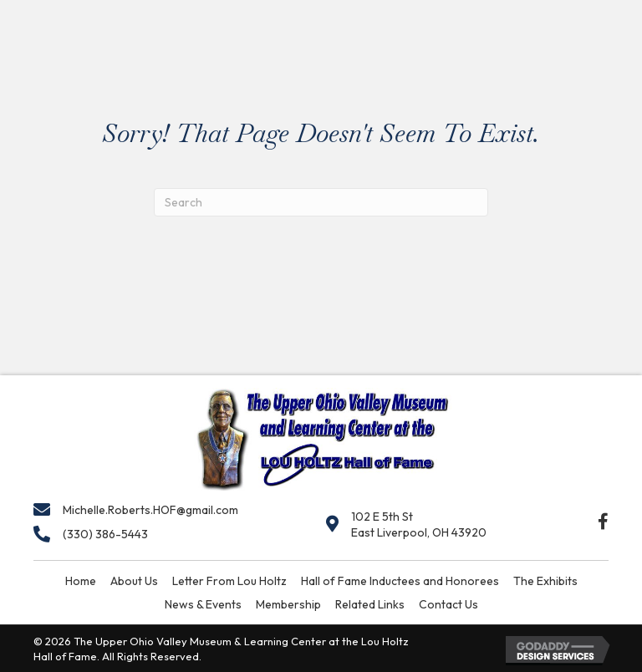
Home (81, 581)
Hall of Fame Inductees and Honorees (400, 581)
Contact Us (448, 604)
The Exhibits (545, 581)
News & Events (203, 604)
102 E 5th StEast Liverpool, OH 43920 (419, 524)
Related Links (370, 604)
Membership (288, 604)
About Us (134, 581)
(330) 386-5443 (105, 534)
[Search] (321, 202)
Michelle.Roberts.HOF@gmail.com (150, 510)
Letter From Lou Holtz (229, 581)
